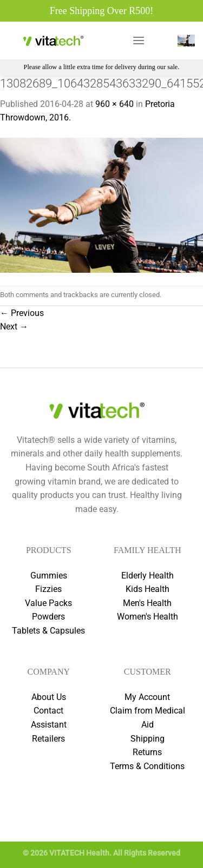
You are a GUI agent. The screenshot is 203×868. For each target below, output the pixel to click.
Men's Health (147, 603)
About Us (49, 697)
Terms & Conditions (147, 766)
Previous (22, 313)
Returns (147, 752)
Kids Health (148, 589)
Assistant (49, 725)
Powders (48, 617)
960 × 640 (114, 104)
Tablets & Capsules (48, 631)
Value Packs (48, 603)
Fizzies (48, 589)
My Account (147, 697)
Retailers (48, 739)
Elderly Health (148, 576)
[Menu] (139, 40)
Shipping (148, 739)
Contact (48, 711)
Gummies (49, 576)
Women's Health (148, 617)
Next (14, 327)
